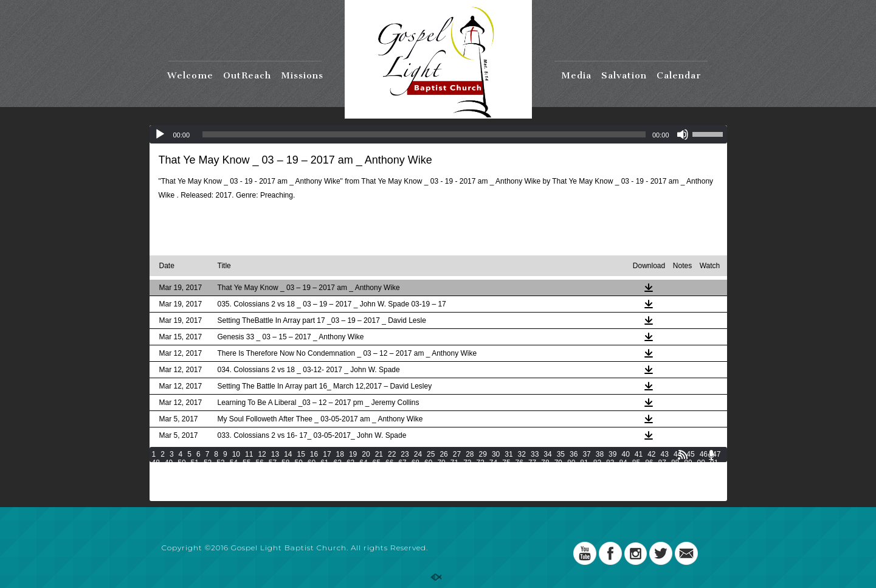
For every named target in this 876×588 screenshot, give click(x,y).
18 (340, 454)
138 (345, 480)
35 (561, 454)
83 (610, 463)
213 (498, 497)
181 (516, 488)
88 (675, 463)
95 (195, 471)
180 (498, 488)
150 (550, 480)
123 (654, 471)
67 (402, 463)
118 (568, 471)
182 (533, 488)
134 (277, 480)
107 (381, 471)
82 (597, 463)
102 (295, 471)
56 (259, 463)
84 (623, 463)
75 (506, 463)
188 (635, 488)
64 (363, 463)
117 (551, 471)
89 (688, 463)
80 (571, 463)
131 (226, 480)
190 (669, 488)
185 (584, 488)
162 (192, 488)
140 (379, 480)
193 (158, 497)
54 (234, 463)
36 (574, 454)
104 (330, 471)
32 (522, 454)
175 (413, 488)
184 (567, 488)
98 (234, 471)
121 (619, 471)
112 (466, 471)
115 (517, 471)
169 (311, 488)
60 (312, 463)
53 (220, 463)
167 (277, 488)
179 (481, 488)
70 (441, 463)
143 (430, 480)
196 (209, 497)
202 (311, 497)
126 (705, 471)
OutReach (247, 75)
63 (350, 463)
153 (601, 480)
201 (294, 497)
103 (312, 471)
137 (328, 480)
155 (635, 480)
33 (535, 454)
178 (464, 488)
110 (432, 471)
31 (509, 454)
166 (260, 488)
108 (398, 471)
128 (175, 480)
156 (652, 480)
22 (392, 454)
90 (701, 463)
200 (277, 497)
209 (430, 497)
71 (454, 463)
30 (496, 454)
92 (156, 471)
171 (345, 488)
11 (249, 454)
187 (618, 488)
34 (547, 454)
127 (158, 480)
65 (377, 463)
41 (639, 454)
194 (175, 497)
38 (600, 454)
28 (470, 454)
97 (220, 471)
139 (362, 480)
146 (481, 480)
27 (457, 454)
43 (665, 454)
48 (156, 463)
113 (483, 471)
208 (413, 497)
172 (362, 488)
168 (294, 488)
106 (364, 471)
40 (625, 454)
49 (169, 463)
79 (558, 463)
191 (686, 488)
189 (652, 488)
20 (366, 454)
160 (158, 488)
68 (416, 463)
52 (208, 463)
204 (345, 497)
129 (192, 480)
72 (467, 463)
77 (532, 463)
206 (379, 497)
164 (226, 488)
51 (195, 463)
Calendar (679, 75)
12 (262, 454)
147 (498, 480)
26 (443, 454)
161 (175, 488)
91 (714, 463)
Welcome (190, 75)
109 (415, 471)
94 (181, 471)
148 (516, 480)
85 (636, 463)
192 (703, 488)
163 (209, 488)
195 (192, 497)
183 (550, 488)
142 (413, 480)
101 (278, 471)
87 (662, 463)
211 (464, 497)
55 (247, 463)
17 (327, 454)
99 (247, 471)
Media (576, 75)
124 (671, 471)
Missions (302, 75)
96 (208, 471)
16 (314, 454)
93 (169, 471)
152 (584, 480)
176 (430, 488)
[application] (438, 134)
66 (389, 463)
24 (418, 454)
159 (703, 480)
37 (586, 454)
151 (567, 480)
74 (493, 463)
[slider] (424, 134)
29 (483, 454)
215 (533, 497)
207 (396, 497)
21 (379, 454)
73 (480, 463)
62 (338, 463)
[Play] (160, 134)
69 (428, 463)
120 (602, 471)
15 (301, 454)
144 (447, 480)
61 (324, 463)
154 (618, 480)
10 (236, 454)
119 (585, 471)
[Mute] (683, 134)
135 (294, 480)
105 (347, 471)
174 (396, 488)
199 (260, 497)
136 (311, 480)
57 (273, 463)
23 (405, 454)
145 (464, 480)
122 (636, 471)
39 (612, 454)
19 (353, 454)
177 (447, 488)
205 (362, 497)
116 (534, 471)
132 (243, 480)
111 (449, 471)
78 (545, 463)
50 (181, 463)
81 (584, 463)
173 (379, 488)
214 (516, 497)
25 (431, 454)
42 (651, 454)
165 (243, 488)
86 (649, 463)
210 (447, 497)
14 (288, 454)
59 (298, 463)
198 (243, 497)
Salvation (624, 75)
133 (260, 480)
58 (285, 463)
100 (261, 471)
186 (601, 488)
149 (533, 480)
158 (686, 480)
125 (688, 471)
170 (328, 488)
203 (328, 497)
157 (669, 480)
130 (209, 480)
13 (275, 454)
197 (226, 497)
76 (519, 463)
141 (396, 480)
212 (481, 497)
